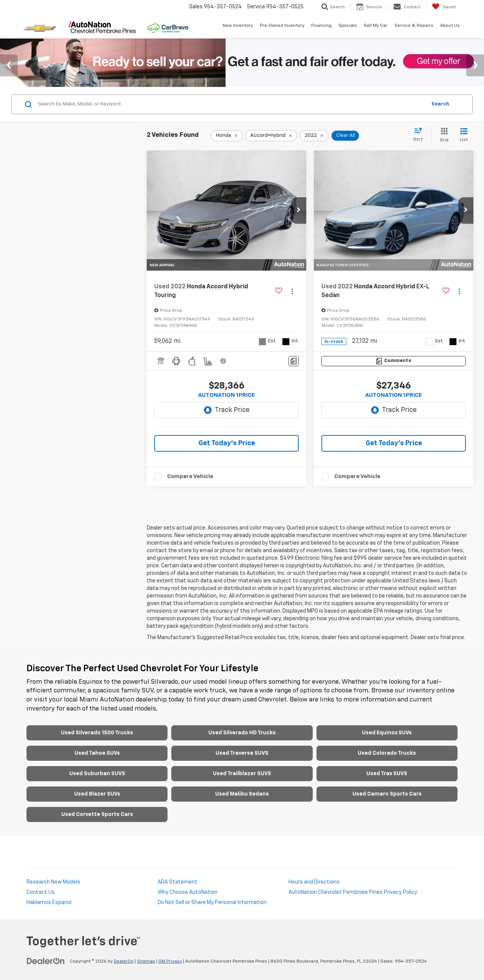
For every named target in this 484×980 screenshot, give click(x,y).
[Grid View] (443, 135)
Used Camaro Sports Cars (387, 794)
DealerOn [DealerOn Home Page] (124, 961)
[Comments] (294, 361)
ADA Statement (178, 882)
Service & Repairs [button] (414, 26)
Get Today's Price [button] (227, 443)
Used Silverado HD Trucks (242, 733)
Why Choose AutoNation (188, 892)
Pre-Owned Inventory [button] (282, 26)
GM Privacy (170, 961)
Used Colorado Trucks (387, 753)
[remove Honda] (227, 136)
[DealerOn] (46, 961)
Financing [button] (321, 26)
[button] (299, 211)
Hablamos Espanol (49, 903)
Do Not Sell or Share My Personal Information (212, 903)
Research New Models (53, 882)
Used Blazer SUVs (97, 794)
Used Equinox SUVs (387, 733)
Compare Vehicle (190, 476)
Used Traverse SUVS (242, 753)
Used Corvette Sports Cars (97, 814)
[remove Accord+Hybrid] (271, 136)
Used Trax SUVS (387, 774)
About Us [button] (450, 26)
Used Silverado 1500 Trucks (97, 733)
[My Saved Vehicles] (444, 7)
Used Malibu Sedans (242, 794)
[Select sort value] (420, 135)
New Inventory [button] (238, 26)
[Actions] (292, 291)
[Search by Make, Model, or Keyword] (231, 104)
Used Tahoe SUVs (97, 753)
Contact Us (41, 892)
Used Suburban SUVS (97, 774)
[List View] (464, 135)
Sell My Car (376, 26)
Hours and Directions (314, 882)
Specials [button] (348, 26)
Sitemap (146, 961)
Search (440, 104)
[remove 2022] (314, 136)
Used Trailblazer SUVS (242, 774)
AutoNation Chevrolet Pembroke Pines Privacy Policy (353, 892)
